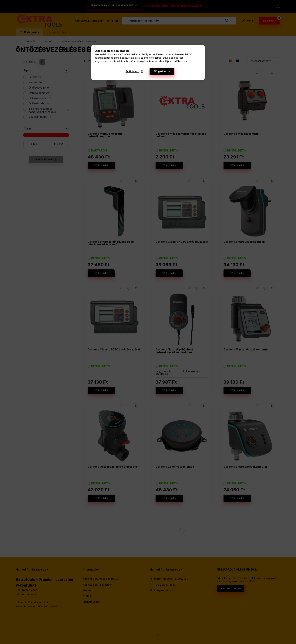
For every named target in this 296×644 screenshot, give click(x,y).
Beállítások (132, 71)
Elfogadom (160, 71)
